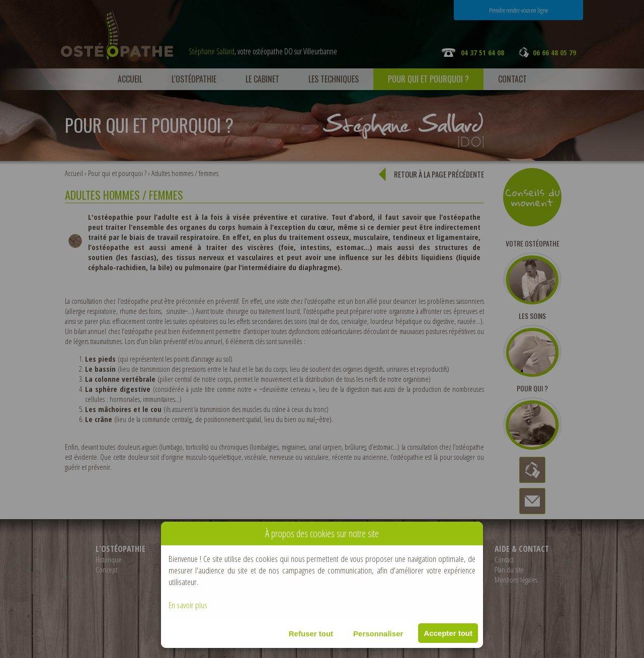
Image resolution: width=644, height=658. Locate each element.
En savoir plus (188, 605)
